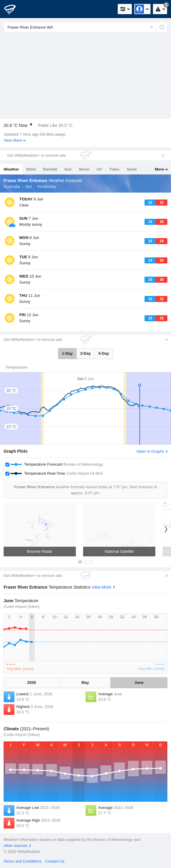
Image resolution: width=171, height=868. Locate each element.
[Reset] (151, 27)
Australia (12, 187)
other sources (16, 846)
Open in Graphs (150, 451)
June (139, 682)
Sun (68, 169)
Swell (132, 169)
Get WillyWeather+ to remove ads (36, 155)
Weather (11, 169)
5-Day (104, 353)
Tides (114, 169)
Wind (31, 169)
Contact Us (55, 861)
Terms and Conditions (23, 861)
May (85, 682)
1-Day (67, 353)
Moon (84, 169)
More (159, 169)
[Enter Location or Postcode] (85, 27)
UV (99, 169)
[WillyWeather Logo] (14, 9)
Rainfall (50, 169)
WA (29, 187)
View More (13, 140)
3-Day (85, 353)
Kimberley (47, 187)
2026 (32, 682)
